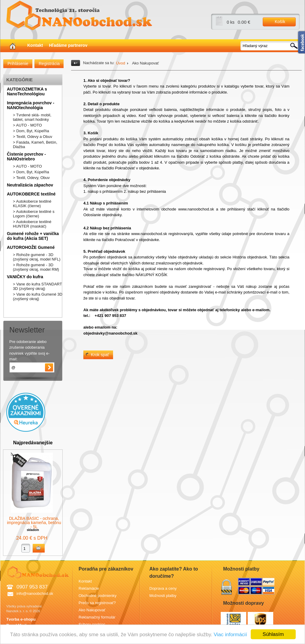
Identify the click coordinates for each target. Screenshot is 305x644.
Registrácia (49, 64)
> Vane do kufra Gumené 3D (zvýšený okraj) (38, 297)
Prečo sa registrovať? (97, 603)
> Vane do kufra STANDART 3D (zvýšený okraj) (37, 286)
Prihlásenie (18, 64)
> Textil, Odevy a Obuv (33, 137)
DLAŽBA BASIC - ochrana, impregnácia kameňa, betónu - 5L (34, 523)
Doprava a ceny (163, 588)
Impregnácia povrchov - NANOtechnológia (31, 105)
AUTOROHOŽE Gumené (31, 247)
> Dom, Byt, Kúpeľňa (31, 131)
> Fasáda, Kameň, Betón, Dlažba (35, 145)
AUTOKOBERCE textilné (31, 194)
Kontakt (35, 45)
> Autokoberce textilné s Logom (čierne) (34, 214)
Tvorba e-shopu (21, 619)
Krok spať (100, 355)
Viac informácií (230, 635)
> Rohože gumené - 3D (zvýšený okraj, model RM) (36, 267)
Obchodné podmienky (97, 596)
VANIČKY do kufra (25, 277)
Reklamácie (89, 588)
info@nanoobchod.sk (35, 593)
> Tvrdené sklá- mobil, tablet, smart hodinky (32, 117)
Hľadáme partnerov (68, 45)
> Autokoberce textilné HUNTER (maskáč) (32, 224)
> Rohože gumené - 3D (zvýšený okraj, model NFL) (37, 257)
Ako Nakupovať (92, 610)
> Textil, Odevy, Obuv (31, 178)
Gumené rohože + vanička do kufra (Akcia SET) (33, 236)
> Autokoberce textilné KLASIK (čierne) (32, 204)
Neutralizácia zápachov (30, 185)
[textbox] (271, 46)
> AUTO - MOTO (27, 125)
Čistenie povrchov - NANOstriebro (26, 157)
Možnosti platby (163, 596)
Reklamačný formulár (97, 617)
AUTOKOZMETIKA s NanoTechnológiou (27, 91)
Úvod (121, 63)
